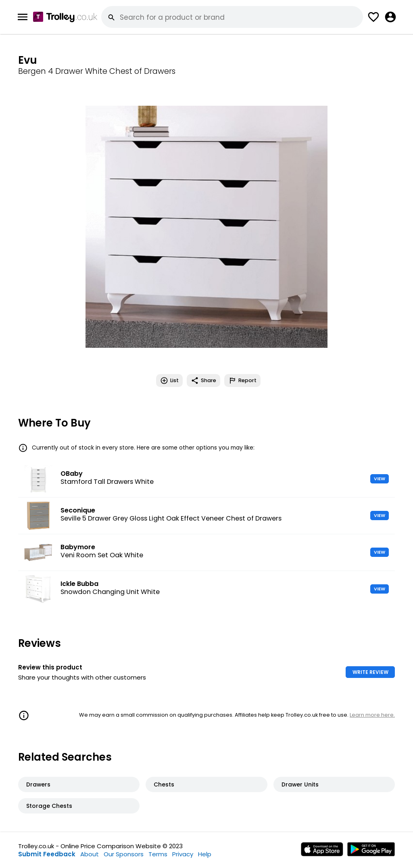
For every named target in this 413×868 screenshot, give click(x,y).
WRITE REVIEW (370, 672)
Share (203, 381)
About (90, 854)
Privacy (183, 854)
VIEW (380, 479)
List (169, 381)
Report (242, 381)
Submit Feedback (47, 854)
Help (205, 854)
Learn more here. (372, 715)
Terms (158, 854)
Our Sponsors (124, 854)
